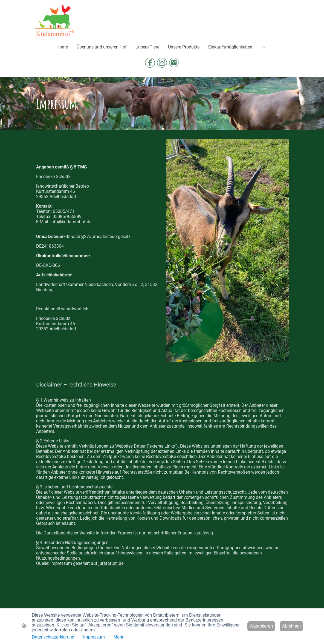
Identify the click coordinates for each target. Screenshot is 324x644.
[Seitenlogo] (54, 21)
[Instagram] (162, 63)
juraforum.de (111, 563)
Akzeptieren (261, 626)
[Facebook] (150, 63)
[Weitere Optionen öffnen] (263, 47)
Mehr (118, 637)
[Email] (174, 63)
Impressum (94, 637)
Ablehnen (291, 626)
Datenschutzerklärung (53, 637)
